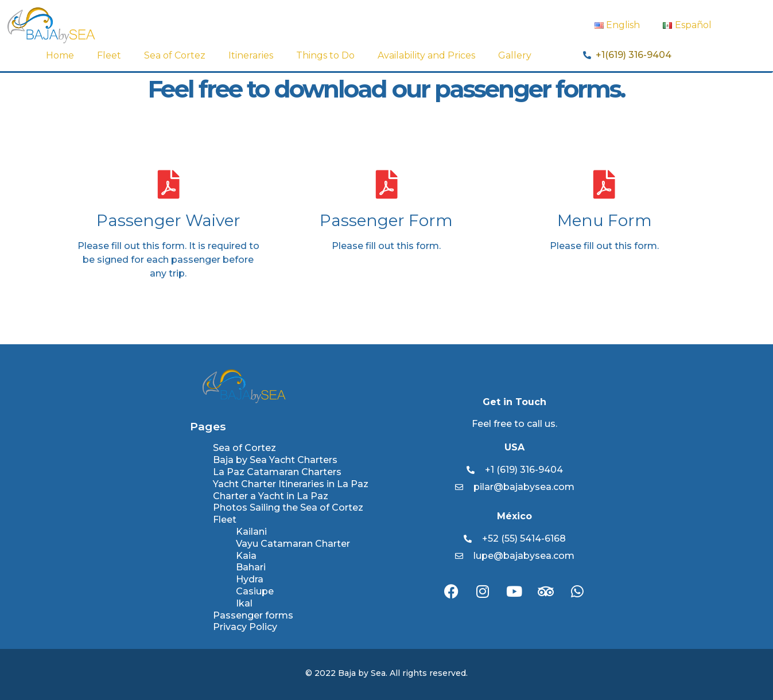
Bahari (251, 567)
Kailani (251, 532)
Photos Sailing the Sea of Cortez (288, 507)
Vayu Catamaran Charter (293, 544)
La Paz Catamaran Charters (277, 472)
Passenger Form (386, 220)
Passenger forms (253, 615)
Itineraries (251, 55)
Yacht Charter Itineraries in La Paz (291, 484)
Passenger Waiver (168, 220)
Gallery (515, 55)
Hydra (250, 579)
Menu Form (605, 220)
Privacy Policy (245, 627)
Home (60, 55)
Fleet (109, 55)
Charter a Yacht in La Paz (271, 496)
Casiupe (255, 591)
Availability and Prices (426, 55)
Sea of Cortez (175, 55)
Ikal (244, 603)
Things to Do (325, 55)
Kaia (246, 556)
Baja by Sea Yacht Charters (275, 460)
